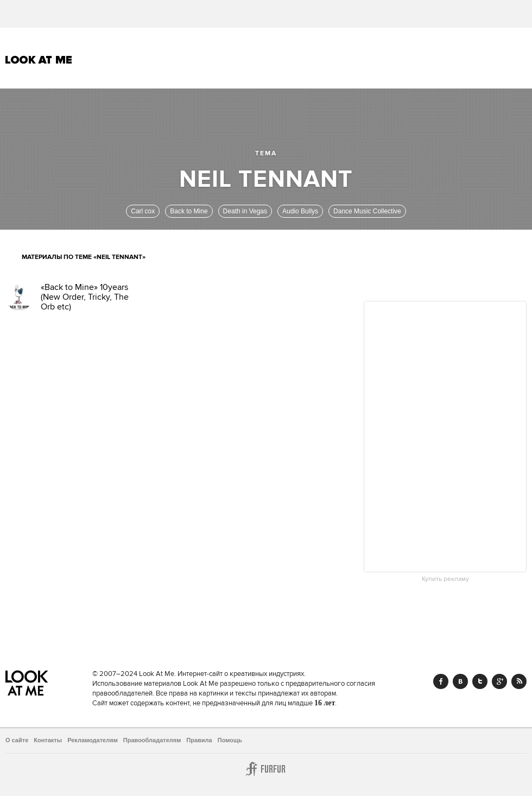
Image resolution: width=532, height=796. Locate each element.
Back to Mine (189, 211)
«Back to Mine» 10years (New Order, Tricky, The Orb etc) (85, 297)
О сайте (17, 740)
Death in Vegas (245, 211)
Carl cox (143, 211)
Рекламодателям (93, 740)
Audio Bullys (300, 211)
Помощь (230, 740)
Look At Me (39, 60)
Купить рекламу (445, 579)
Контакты (48, 740)
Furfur (266, 769)
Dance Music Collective (367, 211)
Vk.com (460, 681)
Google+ (499, 681)
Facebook (441, 681)
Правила (199, 740)
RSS (519, 681)
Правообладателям (152, 740)
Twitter (480, 681)
